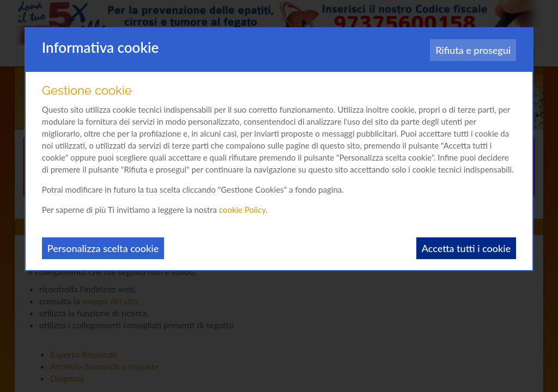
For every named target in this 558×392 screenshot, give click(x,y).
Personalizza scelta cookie (103, 248)
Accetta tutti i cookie (466, 248)
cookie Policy (242, 210)
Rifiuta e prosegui (473, 50)
